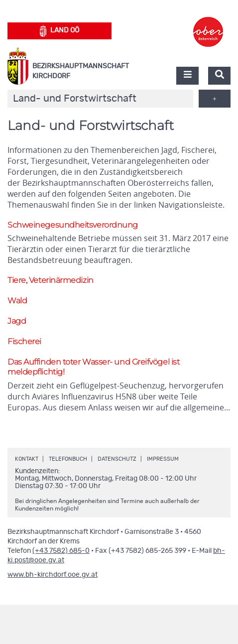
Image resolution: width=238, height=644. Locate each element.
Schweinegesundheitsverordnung (73, 225)
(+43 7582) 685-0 (61, 551)
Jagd (17, 321)
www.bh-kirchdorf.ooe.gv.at (53, 575)
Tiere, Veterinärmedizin (51, 280)
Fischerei (24, 341)
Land (59, 31)
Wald (17, 301)
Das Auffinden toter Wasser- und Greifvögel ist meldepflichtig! (93, 367)
